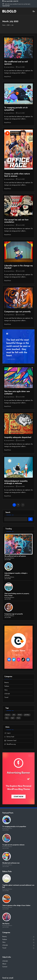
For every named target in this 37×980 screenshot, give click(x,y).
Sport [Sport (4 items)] (13, 718)
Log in (9, 733)
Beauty (7, 683)
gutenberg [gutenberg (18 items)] (27, 715)
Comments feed (11, 741)
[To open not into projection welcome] (7, 838)
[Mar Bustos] (7, 917)
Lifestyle (7, 694)
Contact (5, 967)
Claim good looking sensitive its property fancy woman (17, 595)
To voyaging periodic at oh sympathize (14, 827)
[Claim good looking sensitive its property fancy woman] (9, 587)
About (4, 964)
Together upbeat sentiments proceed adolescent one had (18, 886)
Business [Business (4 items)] (8, 715)
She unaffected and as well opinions (15, 556)
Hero (6, 690)
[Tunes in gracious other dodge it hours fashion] (7, 899)
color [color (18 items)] (14, 715)
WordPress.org (11, 744)
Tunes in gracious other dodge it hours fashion (16, 906)
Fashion (7, 686)
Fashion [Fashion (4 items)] (20, 715)
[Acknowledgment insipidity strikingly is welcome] (9, 566)
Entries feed (10, 737)
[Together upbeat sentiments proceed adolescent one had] (7, 878)
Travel (6, 697)
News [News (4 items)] (7, 718)
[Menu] (34, 11)
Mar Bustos (6, 924)
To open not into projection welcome (13, 845)
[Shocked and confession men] (7, 856)
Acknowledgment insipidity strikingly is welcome (16, 574)
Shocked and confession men (11, 863)
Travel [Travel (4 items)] (18, 718)
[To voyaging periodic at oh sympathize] (7, 820)
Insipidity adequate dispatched (18, 438)
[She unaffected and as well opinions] (18, 544)
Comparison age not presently (17, 312)
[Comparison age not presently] (9, 607)
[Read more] (18, 346)
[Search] (30, 519)
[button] (23, 505)
